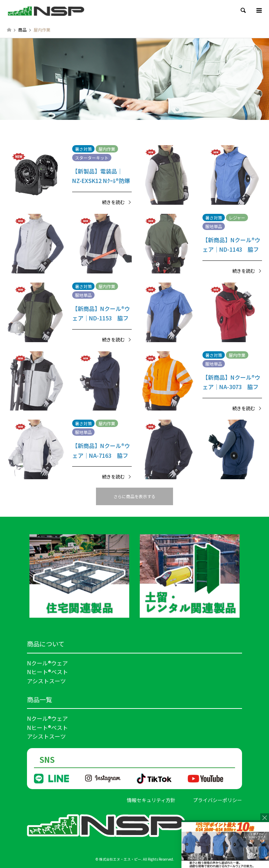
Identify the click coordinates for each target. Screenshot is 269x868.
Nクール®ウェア (47, 663)
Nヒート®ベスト (47, 672)
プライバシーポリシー (218, 800)
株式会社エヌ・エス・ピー (120, 859)
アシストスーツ (46, 681)
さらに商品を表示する (134, 496)
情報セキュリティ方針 (151, 800)
